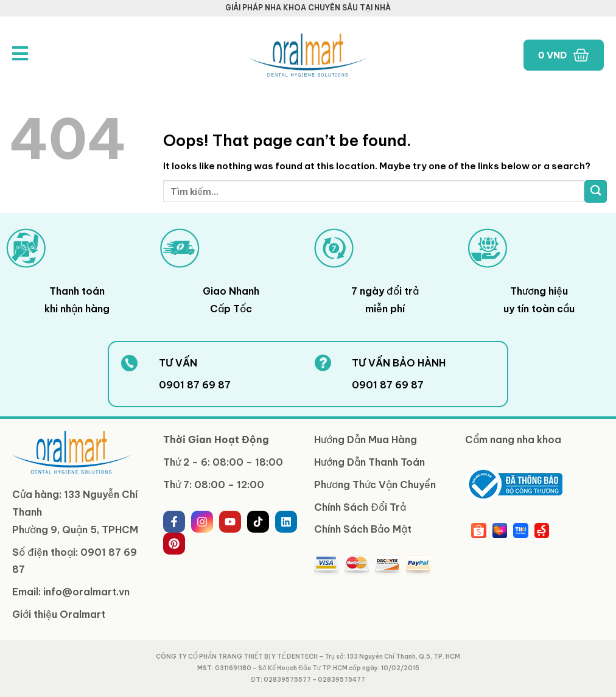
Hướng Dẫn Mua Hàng (366, 440)
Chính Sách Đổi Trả (360, 507)
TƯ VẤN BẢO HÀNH (399, 363)
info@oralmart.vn (86, 592)
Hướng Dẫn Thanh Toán (369, 462)
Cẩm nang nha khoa (513, 440)
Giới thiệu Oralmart (59, 614)
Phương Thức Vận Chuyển (375, 485)
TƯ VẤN (178, 363)
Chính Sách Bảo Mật (363, 529)
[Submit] (596, 191)
